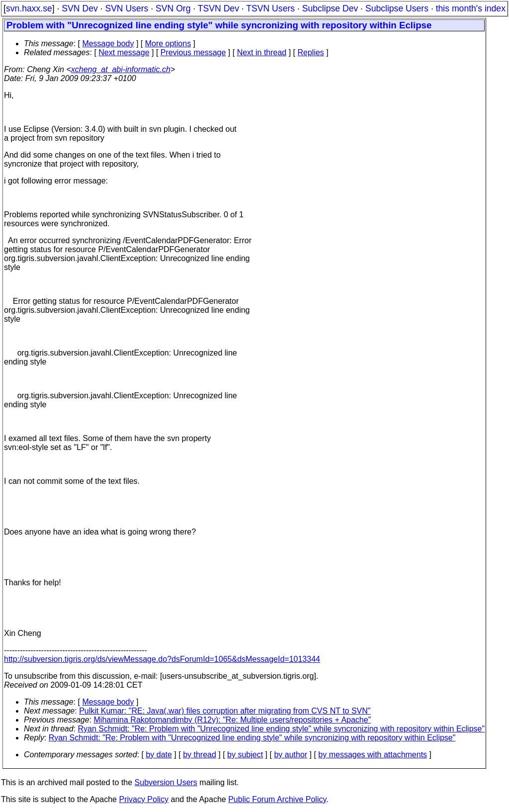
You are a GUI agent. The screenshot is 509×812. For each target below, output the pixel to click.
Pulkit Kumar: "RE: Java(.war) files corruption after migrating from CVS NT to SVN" (225, 711)
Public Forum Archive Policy (277, 799)
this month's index (471, 8)
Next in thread (262, 52)
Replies (311, 52)
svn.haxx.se (29, 8)
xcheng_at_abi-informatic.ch (121, 69)
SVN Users (127, 8)
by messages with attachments (373, 755)
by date (159, 755)
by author (291, 755)
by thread (200, 755)
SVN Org (173, 8)
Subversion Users (166, 782)
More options (168, 44)
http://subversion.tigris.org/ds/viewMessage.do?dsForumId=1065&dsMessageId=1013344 (162, 659)
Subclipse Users (397, 8)
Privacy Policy (144, 799)
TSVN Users (270, 8)
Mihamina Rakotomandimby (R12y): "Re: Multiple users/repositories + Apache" (233, 720)
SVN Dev (80, 8)
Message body (108, 44)
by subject (245, 755)
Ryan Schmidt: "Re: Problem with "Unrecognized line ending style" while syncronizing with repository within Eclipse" (282, 729)
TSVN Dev (218, 8)
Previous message (193, 52)
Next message (124, 52)
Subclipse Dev (330, 8)
